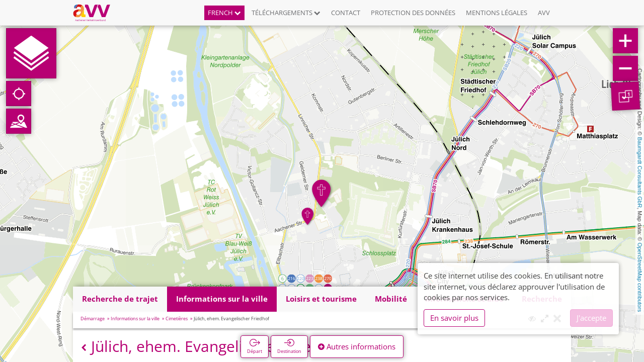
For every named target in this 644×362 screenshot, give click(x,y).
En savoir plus (454, 318)
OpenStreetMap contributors (640, 277)
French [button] (224, 13)
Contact (346, 13)
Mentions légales (497, 13)
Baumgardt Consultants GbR (640, 173)
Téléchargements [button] (286, 13)
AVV (544, 13)
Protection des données (413, 13)
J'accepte (591, 318)
